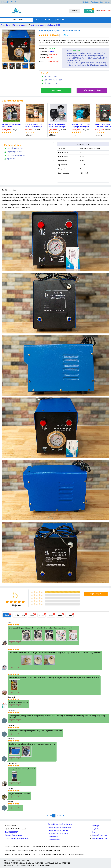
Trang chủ (6, 25)
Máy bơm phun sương (20, 25)
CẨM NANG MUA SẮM (42, 20)
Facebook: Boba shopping (13, 835)
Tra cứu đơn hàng (97, 2)
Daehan (51, 52)
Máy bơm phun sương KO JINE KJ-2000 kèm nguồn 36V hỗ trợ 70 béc (59, 126)
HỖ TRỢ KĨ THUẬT (60, 20)
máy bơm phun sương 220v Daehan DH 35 (46, 25)
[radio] (7, 602)
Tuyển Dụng (96, 829)
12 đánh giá (54, 35)
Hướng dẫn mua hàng (100, 835)
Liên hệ (107, 2)
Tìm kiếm (74, 11)
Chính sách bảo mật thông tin (58, 834)
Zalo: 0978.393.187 (11, 832)
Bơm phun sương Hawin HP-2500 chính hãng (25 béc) (35, 126)
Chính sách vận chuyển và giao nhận (60, 824)
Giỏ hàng (89, 11)
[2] (57, 816)
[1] (47, 816)
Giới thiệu (85, 2)
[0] (51, 816)
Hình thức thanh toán (100, 838)
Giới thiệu (96, 826)
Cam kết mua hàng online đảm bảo (60, 827)
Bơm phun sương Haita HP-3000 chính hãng (13, 125)
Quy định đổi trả (53, 837)
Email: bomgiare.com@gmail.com (16, 838)
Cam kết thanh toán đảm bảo (58, 830)
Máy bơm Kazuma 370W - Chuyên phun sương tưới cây (82, 126)
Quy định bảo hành (54, 840)
